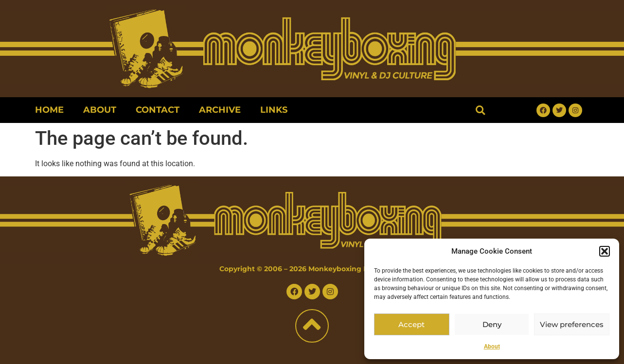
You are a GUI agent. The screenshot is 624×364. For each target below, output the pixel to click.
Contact (158, 110)
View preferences (572, 324)
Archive (220, 110)
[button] (605, 251)
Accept (411, 324)
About (492, 347)
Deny (492, 324)
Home (49, 110)
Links (274, 110)
